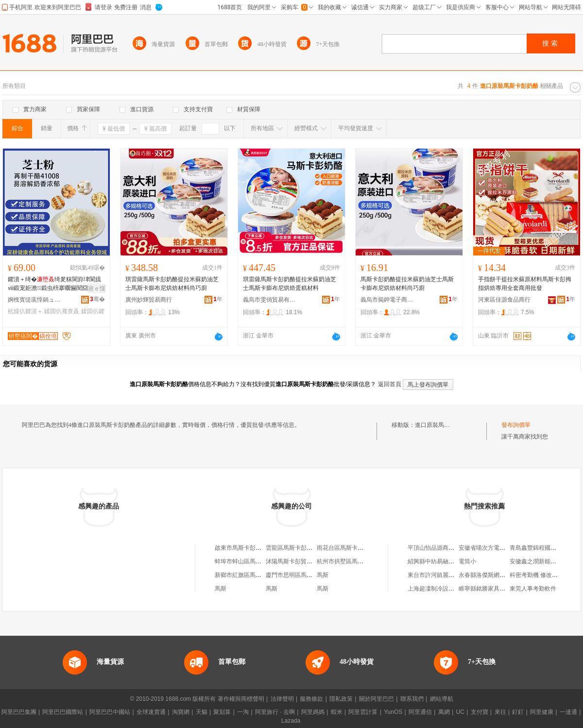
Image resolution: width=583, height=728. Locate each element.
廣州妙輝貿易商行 (149, 300)
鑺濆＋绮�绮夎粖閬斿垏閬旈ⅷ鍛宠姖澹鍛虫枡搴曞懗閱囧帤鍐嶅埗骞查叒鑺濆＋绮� (54, 284)
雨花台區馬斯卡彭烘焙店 (349, 548)
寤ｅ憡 (97, 288)
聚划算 (222, 712)
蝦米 (337, 712)
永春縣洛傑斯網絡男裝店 (491, 575)
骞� (97, 299)
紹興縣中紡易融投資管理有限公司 (451, 561)
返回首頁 (390, 384)
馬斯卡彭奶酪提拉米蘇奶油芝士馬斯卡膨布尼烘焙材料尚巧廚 (407, 284)
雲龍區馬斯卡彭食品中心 (298, 548)
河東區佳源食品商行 (504, 300)
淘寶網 (181, 712)
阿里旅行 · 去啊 (275, 712)
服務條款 (311, 699)
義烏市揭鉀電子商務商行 (387, 300)
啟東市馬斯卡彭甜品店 (244, 548)
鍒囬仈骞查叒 (62, 311)
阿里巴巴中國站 (110, 712)
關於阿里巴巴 (377, 699)
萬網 (444, 712)
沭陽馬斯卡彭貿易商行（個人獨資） (312, 561)
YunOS (393, 712)
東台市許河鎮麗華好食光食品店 (448, 575)
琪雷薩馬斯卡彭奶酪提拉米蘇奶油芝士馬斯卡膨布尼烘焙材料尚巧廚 (172, 284)
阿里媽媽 (313, 712)
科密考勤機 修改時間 (537, 575)
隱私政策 (341, 699)
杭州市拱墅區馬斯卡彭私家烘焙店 (360, 561)
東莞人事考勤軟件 (533, 589)
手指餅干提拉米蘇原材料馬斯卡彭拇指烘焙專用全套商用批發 (525, 284)
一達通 (568, 712)
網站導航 (442, 699)
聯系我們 (412, 699)
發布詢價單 (516, 425)
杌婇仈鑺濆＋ (25, 311)
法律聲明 (282, 699)
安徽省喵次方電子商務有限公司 (499, 548)
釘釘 (518, 712)
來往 (500, 712)
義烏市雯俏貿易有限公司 (270, 300)
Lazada (291, 721)
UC (460, 712)
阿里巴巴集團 (19, 712)
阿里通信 (420, 712)
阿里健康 (542, 712)
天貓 (202, 712)
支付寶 (480, 712)
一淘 (243, 712)
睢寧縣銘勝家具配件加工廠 (494, 589)
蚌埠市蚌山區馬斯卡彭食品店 (253, 561)
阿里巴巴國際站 (63, 712)
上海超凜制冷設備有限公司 (443, 589)
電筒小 (467, 561)
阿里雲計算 (363, 712)
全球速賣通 (151, 712)
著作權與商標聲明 (241, 699)
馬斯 (323, 575)
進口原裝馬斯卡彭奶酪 (444, 425)
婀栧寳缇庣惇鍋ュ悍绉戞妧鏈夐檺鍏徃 (34, 300)
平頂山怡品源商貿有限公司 (443, 548)
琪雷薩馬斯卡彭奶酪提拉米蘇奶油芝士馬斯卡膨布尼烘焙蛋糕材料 (290, 284)
